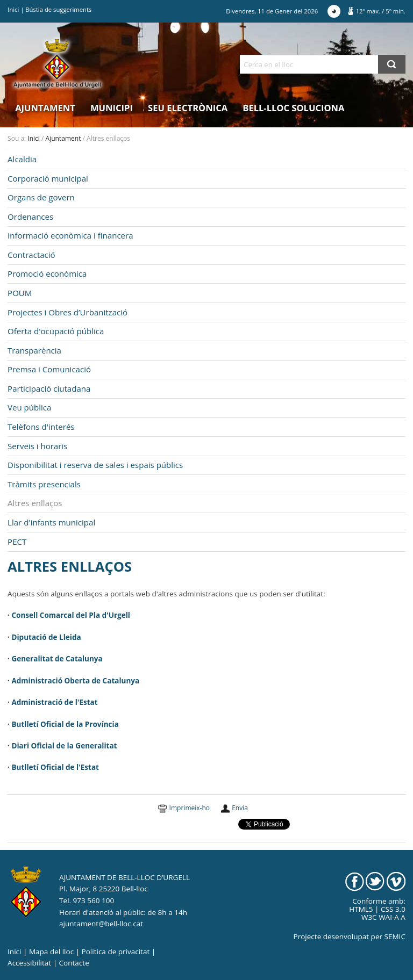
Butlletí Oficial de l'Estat (55, 767)
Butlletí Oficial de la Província (65, 724)
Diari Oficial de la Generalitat (64, 746)
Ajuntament (45, 108)
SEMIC (395, 936)
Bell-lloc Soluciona (293, 108)
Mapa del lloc (51, 952)
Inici (13, 9)
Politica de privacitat (116, 952)
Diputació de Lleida (46, 637)
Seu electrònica (188, 108)
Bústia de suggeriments (58, 9)
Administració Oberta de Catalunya (75, 681)
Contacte (74, 963)
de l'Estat (80, 702)
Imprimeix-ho (190, 808)
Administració (37, 702)
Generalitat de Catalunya (57, 659)
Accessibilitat (29, 963)
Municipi (112, 108)
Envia (240, 808)
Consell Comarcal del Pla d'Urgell (70, 615)
